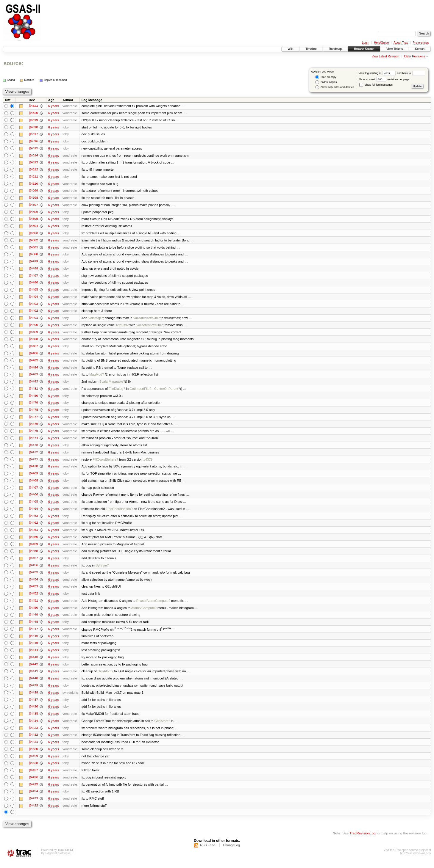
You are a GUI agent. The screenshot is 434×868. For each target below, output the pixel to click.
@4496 (33, 284)
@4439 (33, 691)
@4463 (33, 520)
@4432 (33, 741)
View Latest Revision (385, 56)
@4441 (33, 677)
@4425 (33, 791)
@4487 (33, 349)
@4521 (33, 106)
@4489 (33, 334)
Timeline (311, 49)
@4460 (33, 541)
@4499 (33, 263)
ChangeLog (231, 852)
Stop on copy (326, 77)
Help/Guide (381, 43)
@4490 (33, 327)
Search (420, 49)
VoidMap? (95, 320)
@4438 (33, 698)
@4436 (33, 712)
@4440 (33, 684)
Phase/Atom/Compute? (153, 605)
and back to (411, 73)
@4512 (33, 170)
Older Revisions (415, 56)
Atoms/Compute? (144, 613)
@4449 (33, 620)
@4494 (33, 299)
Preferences (421, 43)
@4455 (33, 577)
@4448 (33, 627)
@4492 (33, 313)
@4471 (33, 463)
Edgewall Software (58, 860)
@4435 (33, 720)
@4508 (33, 199)
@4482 (33, 384)
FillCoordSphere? (105, 463)
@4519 (33, 120)
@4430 (33, 755)
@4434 (33, 727)
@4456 (33, 570)
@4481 (33, 391)
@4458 (33, 555)
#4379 (148, 463)
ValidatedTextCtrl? (146, 320)
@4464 (33, 513)
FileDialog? (117, 391)
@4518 (33, 127)
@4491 (33, 320)
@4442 (33, 670)
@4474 (33, 441)
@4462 (33, 527)
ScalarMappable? (112, 384)
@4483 (33, 377)
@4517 (33, 134)
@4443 (33, 663)
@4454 (33, 584)
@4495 (33, 291)
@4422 (33, 812)
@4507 (33, 206)
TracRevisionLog (362, 840)
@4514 (33, 156)
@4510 (33, 184)
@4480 (33, 398)
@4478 (33, 413)
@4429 (33, 762)
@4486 (33, 356)
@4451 (33, 605)
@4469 (33, 477)
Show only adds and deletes (335, 87)
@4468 (33, 484)
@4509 (33, 192)
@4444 (33, 655)
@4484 (33, 370)
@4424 (33, 798)
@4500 (33, 256)
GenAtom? (106, 677)
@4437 (33, 705)
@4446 (33, 641)
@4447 (33, 634)
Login (366, 43)
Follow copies (326, 82)
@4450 (33, 613)
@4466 (33, 498)
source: (13, 63)
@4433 (33, 734)
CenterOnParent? (167, 391)
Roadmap (335, 49)
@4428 (33, 770)
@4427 (33, 777)
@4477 (33, 420)
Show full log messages (376, 85)
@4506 (33, 213)
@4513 (33, 163)
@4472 (33, 456)
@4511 (33, 177)
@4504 (33, 227)
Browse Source (364, 49)
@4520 (33, 113)
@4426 (33, 784)
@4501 (33, 249)
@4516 (33, 142)
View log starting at (378, 73)
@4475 (33, 434)
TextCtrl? (122, 327)
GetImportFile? (140, 391)
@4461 (33, 534)
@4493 (33, 306)
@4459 (33, 548)
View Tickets (395, 49)
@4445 (33, 648)
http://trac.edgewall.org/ (416, 860)
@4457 (33, 563)
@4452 (33, 598)
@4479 (33, 406)
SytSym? (102, 570)
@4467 (33, 491)
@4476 (33, 427)
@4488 (33, 341)
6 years (54, 106)
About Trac (401, 43)
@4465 (33, 506)
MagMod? (97, 377)
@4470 (33, 470)
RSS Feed (208, 852)
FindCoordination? (119, 513)
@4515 (33, 149)
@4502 (33, 241)
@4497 (33, 277)
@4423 (33, 805)
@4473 (33, 448)
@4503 (33, 234)
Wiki (290, 49)
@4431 (33, 748)
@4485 (33, 363)
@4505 (33, 220)
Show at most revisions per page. (384, 79)
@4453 (33, 591)
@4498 (33, 270)
